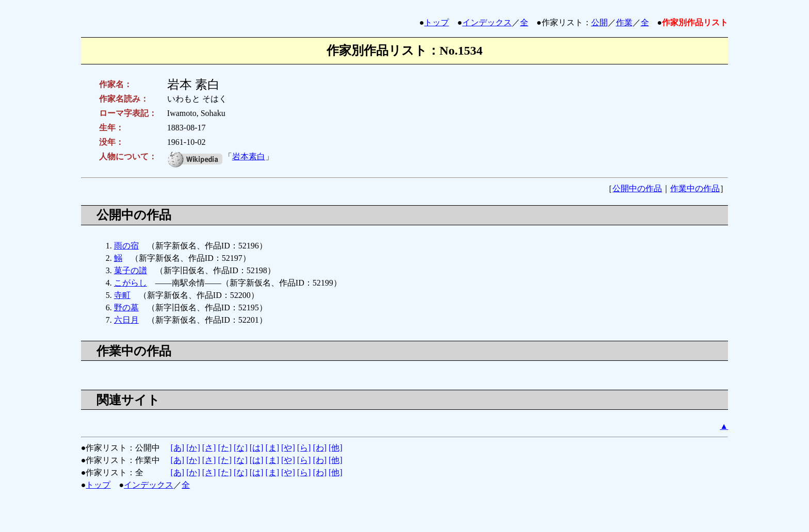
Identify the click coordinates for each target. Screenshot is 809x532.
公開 (600, 22)
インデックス (487, 22)
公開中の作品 (637, 188)
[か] (193, 448)
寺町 (122, 295)
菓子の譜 (131, 270)
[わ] (320, 448)
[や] (288, 448)
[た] (225, 448)
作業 (624, 22)
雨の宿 (126, 246)
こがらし (131, 283)
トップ (436, 22)
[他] (336, 448)
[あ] (177, 448)
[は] (257, 448)
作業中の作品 (695, 188)
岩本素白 (249, 156)
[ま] (272, 448)
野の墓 (126, 307)
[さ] (209, 448)
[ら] (304, 448)
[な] (241, 448)
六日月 (126, 320)
